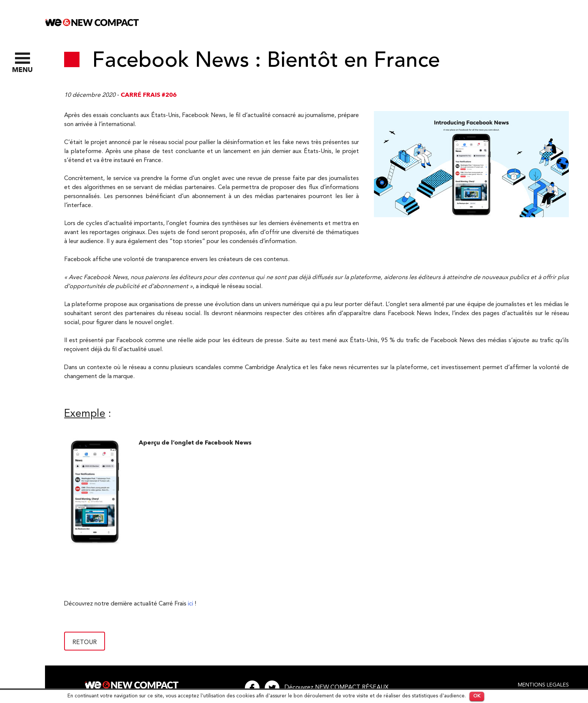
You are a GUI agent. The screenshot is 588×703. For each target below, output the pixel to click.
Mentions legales (543, 685)
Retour (85, 643)
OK (477, 696)
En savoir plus (505, 696)
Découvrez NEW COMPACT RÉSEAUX (337, 688)
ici (190, 604)
